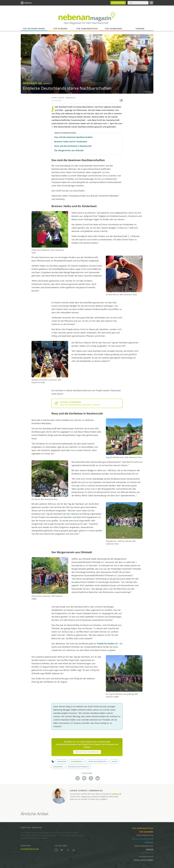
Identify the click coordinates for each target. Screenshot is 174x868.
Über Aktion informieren (87, 752)
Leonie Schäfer (58, 98)
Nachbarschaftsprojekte (79, 767)
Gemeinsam (62, 761)
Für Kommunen (114, 29)
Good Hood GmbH (143, 860)
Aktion (114, 761)
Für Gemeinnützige (87, 29)
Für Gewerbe (61, 29)
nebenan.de (71, 98)
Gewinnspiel (58, 767)
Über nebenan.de (144, 846)
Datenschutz (146, 857)
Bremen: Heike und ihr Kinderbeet (71, 142)
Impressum (147, 853)
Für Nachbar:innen (34, 29)
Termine (140, 29)
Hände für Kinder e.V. (108, 644)
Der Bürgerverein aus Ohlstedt (69, 150)
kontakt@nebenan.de (30, 849)
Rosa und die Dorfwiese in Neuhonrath (73, 146)
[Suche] (138, 3)
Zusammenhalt (77, 761)
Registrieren (118, 3)
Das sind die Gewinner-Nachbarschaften (74, 137)
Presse (150, 850)
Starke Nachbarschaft (97, 761)
